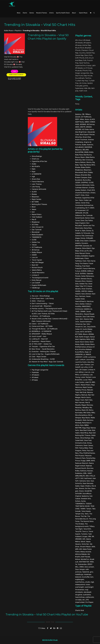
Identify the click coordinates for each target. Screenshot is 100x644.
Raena (91, 463)
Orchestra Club (81, 443)
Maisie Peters (86, 385)
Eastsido (86, 246)
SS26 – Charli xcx (38, 301)
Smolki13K (88, 491)
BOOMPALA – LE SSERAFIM (41, 331)
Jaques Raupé (89, 314)
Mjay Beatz (86, 418)
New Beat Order (86, 430)
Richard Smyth (81, 468)
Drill (87, 58)
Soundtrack (80, 78)
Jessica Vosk (88, 319)
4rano (87, 119)
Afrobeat (87, 40)
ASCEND (78, 129)
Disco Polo (88, 55)
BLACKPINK (79, 152)
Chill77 (78, 195)
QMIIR (88, 461)
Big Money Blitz (89, 165)
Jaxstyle (78, 317)
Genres (32, 13)
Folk (85, 60)
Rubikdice (79, 473)
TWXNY (83, 509)
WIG (81, 549)
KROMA (91, 334)
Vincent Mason (85, 547)
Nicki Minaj (84, 433)
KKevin (85, 334)
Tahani (89, 509)
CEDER (78, 183)
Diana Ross (88, 228)
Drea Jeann (84, 241)
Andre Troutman (81, 140)
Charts (25, 13)
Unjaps (85, 537)
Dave (82, 220)
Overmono (79, 445)
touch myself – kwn (39, 336)
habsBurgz (79, 574)
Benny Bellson (80, 162)
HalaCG (78, 294)
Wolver (78, 559)
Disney (89, 231)
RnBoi (77, 471)
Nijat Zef (92, 433)
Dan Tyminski (88, 215)
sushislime (87, 595)
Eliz (91, 251)
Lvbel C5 (88, 382)
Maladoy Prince (81, 390)
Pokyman (88, 456)
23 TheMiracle (86, 117)
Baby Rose (79, 155)
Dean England (80, 223)
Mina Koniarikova (81, 415)
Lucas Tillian (88, 380)
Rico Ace (90, 468)
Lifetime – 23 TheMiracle (41, 316)
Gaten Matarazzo (88, 276)
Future (78, 271)
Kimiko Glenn (90, 344)
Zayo (77, 569)
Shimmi (82, 488)
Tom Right (79, 529)
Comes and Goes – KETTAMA (42, 326)
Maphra (78, 395)
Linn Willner (79, 372)
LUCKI (85, 357)
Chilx (83, 195)
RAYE (93, 461)
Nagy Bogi (86, 428)
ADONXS (83, 124)
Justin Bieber (87, 329)
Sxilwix (78, 501)
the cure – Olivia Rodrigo (41, 296)
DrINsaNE (90, 238)
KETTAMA (79, 334)
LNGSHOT (79, 357)
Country (82, 53)
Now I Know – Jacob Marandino (43, 349)
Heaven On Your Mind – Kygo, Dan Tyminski (47, 362)
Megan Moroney (87, 405)
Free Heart (86, 266)
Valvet (83, 542)
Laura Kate (90, 360)
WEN (77, 549)
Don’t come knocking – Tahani (43, 304)
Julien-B (78, 329)
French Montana (89, 269)
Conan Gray (85, 203)
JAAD (77, 311)
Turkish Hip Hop (82, 81)
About (74, 13)
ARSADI (89, 127)
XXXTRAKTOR (84, 562)
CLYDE (91, 183)
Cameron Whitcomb (82, 185)
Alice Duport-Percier (87, 135)
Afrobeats (79, 43)
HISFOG (84, 291)
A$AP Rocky (80, 122)
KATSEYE (88, 332)
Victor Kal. (85, 544)
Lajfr (77, 360)
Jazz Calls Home (88, 317)
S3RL (85, 473)
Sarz (88, 481)
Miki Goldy (87, 413)
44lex (82, 119)
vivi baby (78, 600)
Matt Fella (89, 400)
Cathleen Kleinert (82, 188)
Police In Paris (80, 458)
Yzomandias (82, 564)
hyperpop (79, 88)
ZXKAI (82, 567)
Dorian (83, 238)
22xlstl (78, 117)
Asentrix (90, 145)
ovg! (87, 590)
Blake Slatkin (86, 167)
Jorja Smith (91, 327)
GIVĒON (84, 271)
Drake (77, 241)
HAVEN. (78, 291)
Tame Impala (86, 511)
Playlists (18, 31)
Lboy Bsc (91, 362)
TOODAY (89, 504)
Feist (84, 261)
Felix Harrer (91, 261)
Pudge (83, 461)
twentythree (80, 597)
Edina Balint (87, 248)
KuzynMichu (80, 352)
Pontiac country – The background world (47, 309)
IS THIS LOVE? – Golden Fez (42, 344)
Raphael (89, 466)
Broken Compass (81, 178)
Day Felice (89, 220)
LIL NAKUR (87, 354)
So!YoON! (78, 494)
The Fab (83, 516)
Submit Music (83, 13)
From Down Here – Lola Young (43, 298)
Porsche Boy (91, 458)
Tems (87, 514)
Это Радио (89, 602)
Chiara (93, 193)
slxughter (79, 595)
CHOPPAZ (84, 183)
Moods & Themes (42, 13)
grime (85, 86)
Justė (77, 332)
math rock (83, 91)
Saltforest (88, 478)
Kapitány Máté (85, 339)
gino (91, 572)
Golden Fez (83, 284)
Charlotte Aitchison (82, 193)
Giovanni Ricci (80, 281)
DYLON (86, 213)
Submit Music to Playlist (16, 75)
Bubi (90, 178)
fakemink (86, 572)
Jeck (77, 319)
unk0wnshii (90, 597)
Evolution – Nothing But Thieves (44, 352)
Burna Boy (87, 180)
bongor (82, 569)
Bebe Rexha (90, 157)
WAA (93, 547)
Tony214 (78, 531)
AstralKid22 (79, 147)
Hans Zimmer (86, 294)
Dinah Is (78, 231)
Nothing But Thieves (83, 435)
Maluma (90, 392)
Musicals (78, 71)
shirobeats (79, 592)
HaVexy (90, 291)
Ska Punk (79, 76)
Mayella (78, 405)
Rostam (90, 471)
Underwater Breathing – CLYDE (43, 359)
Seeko (77, 486)
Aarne (92, 129)
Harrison (82, 296)
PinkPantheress (89, 453)
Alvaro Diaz (87, 137)
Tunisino (84, 534)
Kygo (87, 352)
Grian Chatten (87, 289)
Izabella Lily (88, 309)
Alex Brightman (81, 132)
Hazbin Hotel (80, 299)
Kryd (77, 349)
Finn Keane (84, 263)
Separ (82, 486)
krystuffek (86, 577)
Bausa (77, 157)
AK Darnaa (91, 124)
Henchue (90, 301)
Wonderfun (85, 559)
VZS (84, 539)
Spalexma (85, 496)
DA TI (87, 208)
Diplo (84, 231)
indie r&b (87, 88)
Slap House (88, 76)
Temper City (80, 514)
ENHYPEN (79, 246)
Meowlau (78, 408)
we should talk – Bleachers (42, 306)
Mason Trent (80, 400)
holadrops (88, 574)
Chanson (85, 50)
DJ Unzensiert (80, 210)
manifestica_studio (83, 582)
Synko (83, 501)
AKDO (77, 127)
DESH (92, 208)
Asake (84, 145)
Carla (92, 185)
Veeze (88, 542)
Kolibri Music (9, 31)
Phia (81, 453)
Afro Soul (79, 40)
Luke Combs (80, 382)
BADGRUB (88, 147)
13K (83, 114)
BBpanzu (79, 150)
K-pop (89, 65)
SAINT (90, 473)
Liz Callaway (84, 375)
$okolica (78, 114)
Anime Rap (87, 45)
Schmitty (79, 483)
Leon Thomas (85, 365)
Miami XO (85, 410)
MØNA (86, 425)
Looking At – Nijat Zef (40, 339)
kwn (92, 577)
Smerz (81, 491)
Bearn (83, 157)
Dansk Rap (79, 55)
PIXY (77, 448)
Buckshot (79, 180)
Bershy (89, 162)
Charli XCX (91, 190)
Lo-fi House (88, 68)
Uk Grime (83, 83)
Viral (82, 610)
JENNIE (83, 311)
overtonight (80, 587)
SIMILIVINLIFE (80, 476)
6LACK (92, 119)
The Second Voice (87, 521)
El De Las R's (84, 251)
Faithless (79, 261)
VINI (90, 537)
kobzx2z (78, 577)
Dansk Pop (90, 53)
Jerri (81, 319)
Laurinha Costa (81, 362)
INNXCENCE (86, 306)
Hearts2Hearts (81, 301)
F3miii (87, 258)
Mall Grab (83, 392)
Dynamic (85, 243)
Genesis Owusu (86, 279)
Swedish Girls (86, 499)
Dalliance (79, 215)
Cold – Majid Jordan (39, 357)
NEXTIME (78, 428)
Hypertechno (80, 65)
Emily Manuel (80, 253)
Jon (85, 327)
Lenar (77, 365)
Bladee (78, 167)
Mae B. (78, 385)
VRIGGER (78, 539)
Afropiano (87, 43)
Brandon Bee (86, 175)
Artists (52, 13)
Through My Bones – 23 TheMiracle (45, 329)
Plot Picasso (80, 456)
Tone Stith (87, 529)
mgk (92, 582)
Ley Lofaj (84, 367)
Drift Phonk (80, 58)
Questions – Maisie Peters (41, 341)
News (19, 13)
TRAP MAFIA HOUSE (82, 506)
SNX (87, 476)
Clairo (81, 200)
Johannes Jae (80, 324)
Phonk (85, 71)
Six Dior (88, 488)
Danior (87, 218)
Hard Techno (84, 63)
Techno (88, 78)
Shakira (88, 486)
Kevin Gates (85, 342)
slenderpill (87, 592)
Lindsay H (91, 370)
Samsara (83, 481)
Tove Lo (85, 531)
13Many (88, 114)
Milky (93, 413)
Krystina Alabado (85, 349)
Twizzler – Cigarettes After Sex (43, 347)
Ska (91, 73)
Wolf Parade (86, 557)
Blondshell (79, 172)
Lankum (82, 360)
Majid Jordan (88, 387)
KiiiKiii (82, 344)
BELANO (86, 150)
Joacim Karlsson (86, 322)
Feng (77, 263)
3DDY (77, 119)
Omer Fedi (88, 440)
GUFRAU (83, 274)
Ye (76, 564)
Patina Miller (84, 448)
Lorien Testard (86, 377)
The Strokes (80, 524)
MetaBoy (86, 408)
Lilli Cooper (83, 370)
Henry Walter (80, 304)
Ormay (89, 443)
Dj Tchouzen (86, 233)
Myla (82, 425)
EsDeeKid (85, 256)
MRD (93, 382)
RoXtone (83, 471)
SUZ (82, 478)
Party (77, 104)
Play (15, 71)
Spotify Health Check (63, 13)
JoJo (77, 322)
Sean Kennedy (88, 483)
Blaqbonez (79, 170)
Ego (93, 248)
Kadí (77, 337)
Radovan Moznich (82, 463)
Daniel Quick (80, 218)
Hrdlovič (88, 304)
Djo (93, 233)
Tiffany (92, 526)
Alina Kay (79, 137)
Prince (78, 461)
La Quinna (92, 357)
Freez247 (79, 269)
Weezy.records (86, 552)
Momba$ (78, 423)
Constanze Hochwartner (84, 205)
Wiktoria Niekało (81, 554)
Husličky (78, 306)
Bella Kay (78, 160)
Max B (88, 403)
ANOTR (83, 127)
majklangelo (80, 579)
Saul (92, 481)
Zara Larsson (89, 567)
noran (88, 585)
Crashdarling (80, 208)
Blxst (86, 172)
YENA (92, 562)
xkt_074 (85, 600)
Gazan (78, 279)
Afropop (78, 45)
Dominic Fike (80, 236)
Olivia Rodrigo (85, 438)
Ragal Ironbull (80, 466)
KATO (82, 332)
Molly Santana (88, 420)
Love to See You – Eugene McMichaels (46, 354)
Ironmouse (79, 309)
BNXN (86, 152)
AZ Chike (85, 129)
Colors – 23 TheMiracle (40, 324)
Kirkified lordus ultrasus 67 (85, 347)
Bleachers (87, 170)
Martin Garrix (86, 397)
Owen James (88, 445)
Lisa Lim (87, 372)
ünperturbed (80, 602)
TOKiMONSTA (80, 504)
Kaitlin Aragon (84, 337)
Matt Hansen (80, 403)
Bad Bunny (88, 155)
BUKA (91, 152)
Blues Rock (80, 48)
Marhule (84, 395)
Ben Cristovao (88, 160)
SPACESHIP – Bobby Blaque (42, 334)
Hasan (88, 296)
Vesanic (78, 544)
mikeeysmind (80, 585)
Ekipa (77, 251)
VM (93, 537)
